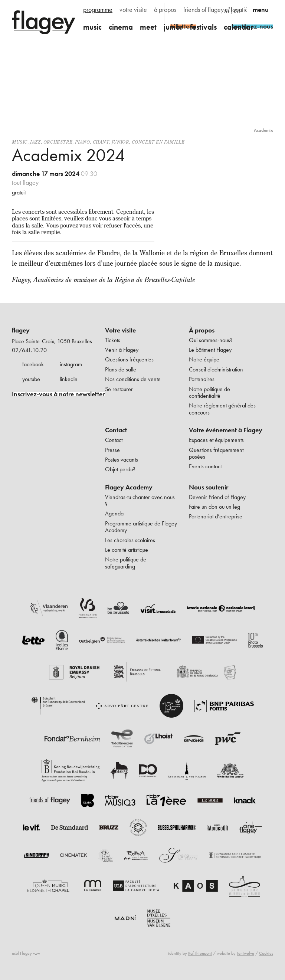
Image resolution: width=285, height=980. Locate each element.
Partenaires (202, 379)
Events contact (205, 466)
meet (148, 27)
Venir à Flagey (122, 350)
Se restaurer (119, 389)
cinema (121, 27)
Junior (120, 142)
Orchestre (58, 142)
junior (173, 27)
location (241, 10)
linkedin (69, 379)
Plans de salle (121, 369)
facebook (33, 364)
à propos (165, 10)
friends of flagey (204, 10)
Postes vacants (122, 460)
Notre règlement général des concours (222, 409)
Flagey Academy (129, 487)
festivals (203, 27)
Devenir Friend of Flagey (217, 497)
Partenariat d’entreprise (216, 516)
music (92, 27)
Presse (112, 450)
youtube (31, 379)
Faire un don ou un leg (214, 507)
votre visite (133, 10)
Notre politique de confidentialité (209, 392)
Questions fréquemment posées (216, 453)
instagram (71, 364)
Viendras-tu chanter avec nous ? (140, 500)
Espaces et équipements (216, 440)
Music (20, 142)
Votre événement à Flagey (226, 430)
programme (98, 10)
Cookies (266, 953)
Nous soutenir (209, 487)
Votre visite (120, 330)
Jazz (35, 142)
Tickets (113, 340)
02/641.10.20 (29, 350)
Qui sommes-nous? (211, 340)
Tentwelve (245, 953)
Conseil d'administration (216, 369)
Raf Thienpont (200, 953)
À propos (202, 330)
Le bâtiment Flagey (210, 350)
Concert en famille (158, 142)
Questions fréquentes (129, 359)
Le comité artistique (127, 550)
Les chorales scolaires (130, 540)
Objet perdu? (120, 469)
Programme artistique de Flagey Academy (141, 527)
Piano (82, 142)
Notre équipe (204, 359)
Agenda (114, 513)
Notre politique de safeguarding (126, 563)
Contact (116, 430)
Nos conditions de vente (133, 379)
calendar (239, 27)
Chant (101, 142)
